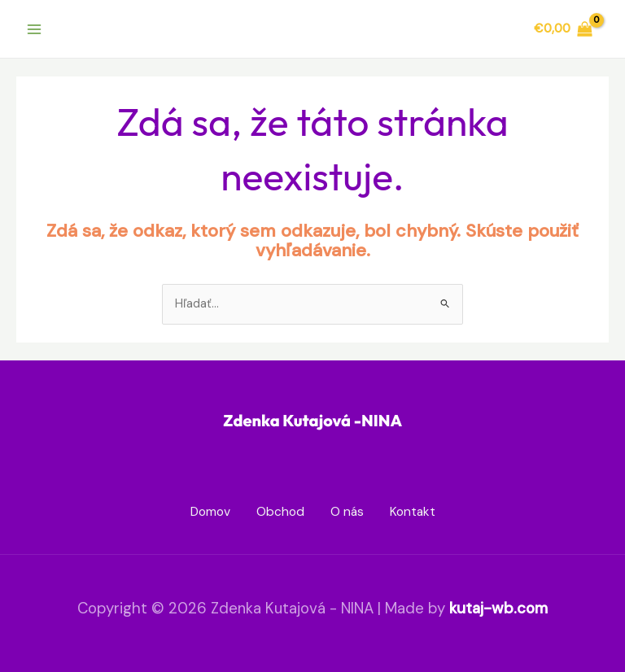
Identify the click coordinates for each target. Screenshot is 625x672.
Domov (210, 512)
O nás (347, 512)
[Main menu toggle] (34, 28)
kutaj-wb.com (498, 608)
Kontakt (413, 512)
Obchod (280, 512)
